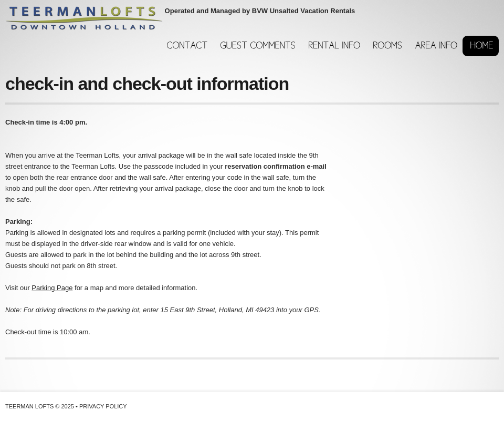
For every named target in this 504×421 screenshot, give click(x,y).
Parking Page (52, 288)
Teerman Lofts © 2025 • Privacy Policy (66, 406)
